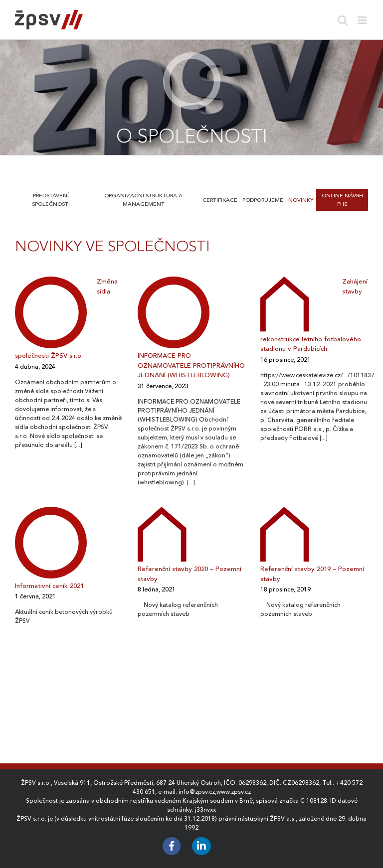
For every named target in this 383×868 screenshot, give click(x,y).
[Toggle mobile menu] (363, 20)
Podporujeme (263, 200)
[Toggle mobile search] (343, 20)
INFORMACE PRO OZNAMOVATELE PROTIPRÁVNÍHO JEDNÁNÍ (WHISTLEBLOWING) (191, 365)
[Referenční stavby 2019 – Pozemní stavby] (285, 534)
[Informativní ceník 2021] (51, 542)
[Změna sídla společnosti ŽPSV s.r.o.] (51, 312)
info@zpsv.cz (197, 792)
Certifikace (220, 200)
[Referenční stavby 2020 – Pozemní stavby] (162, 534)
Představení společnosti (51, 200)
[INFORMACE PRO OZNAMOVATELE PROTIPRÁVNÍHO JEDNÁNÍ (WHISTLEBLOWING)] (174, 312)
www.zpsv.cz (234, 792)
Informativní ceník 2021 (49, 586)
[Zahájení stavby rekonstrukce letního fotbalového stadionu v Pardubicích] (285, 303)
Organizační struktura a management (143, 200)
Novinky (301, 200)
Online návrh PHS (342, 200)
